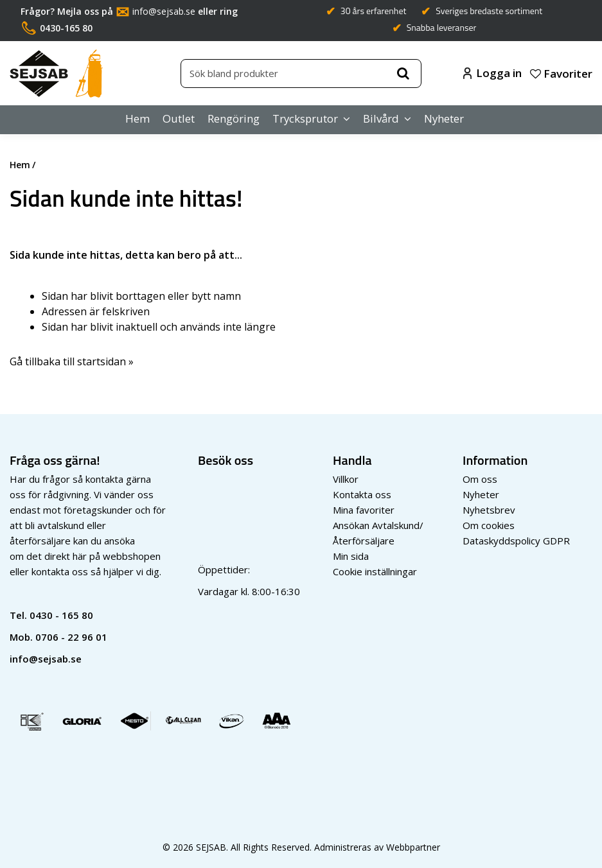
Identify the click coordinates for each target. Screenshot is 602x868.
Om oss (480, 479)
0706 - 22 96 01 (71, 637)
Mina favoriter (364, 510)
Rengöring (234, 118)
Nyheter (444, 118)
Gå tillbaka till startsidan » (72, 361)
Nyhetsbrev (489, 510)
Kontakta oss (362, 494)
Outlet (179, 118)
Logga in (492, 73)
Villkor (346, 479)
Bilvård (381, 118)
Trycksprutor (305, 118)
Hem (137, 118)
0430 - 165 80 (61, 615)
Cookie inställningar (375, 571)
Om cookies (489, 525)
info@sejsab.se (164, 11)
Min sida (351, 556)
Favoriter (561, 74)
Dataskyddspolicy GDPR (516, 541)
